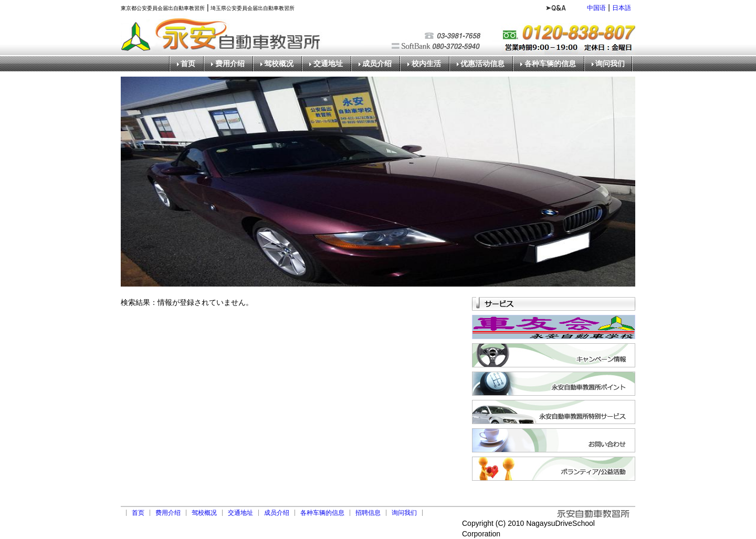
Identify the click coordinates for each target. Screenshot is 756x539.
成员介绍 (377, 64)
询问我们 (610, 64)
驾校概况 (279, 64)
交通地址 (328, 64)
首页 (188, 64)
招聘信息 (368, 513)
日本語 (622, 8)
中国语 (596, 8)
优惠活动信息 (482, 64)
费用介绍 (230, 64)
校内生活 (426, 64)
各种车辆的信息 (550, 64)
